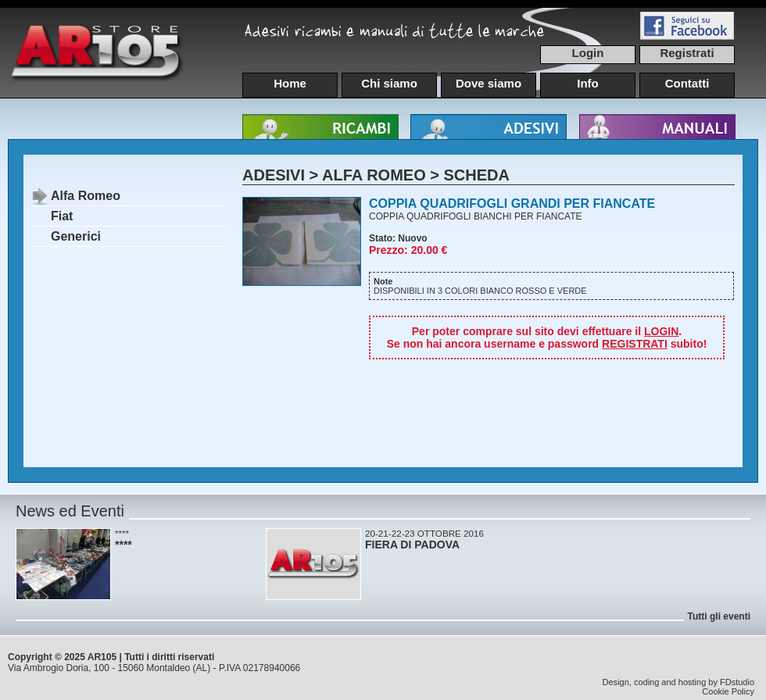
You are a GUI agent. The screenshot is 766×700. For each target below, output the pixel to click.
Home (290, 83)
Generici (76, 236)
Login (588, 53)
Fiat (62, 216)
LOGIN (661, 331)
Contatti (687, 83)
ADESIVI (274, 175)
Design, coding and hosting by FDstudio (678, 682)
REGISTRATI (635, 344)
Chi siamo (389, 83)
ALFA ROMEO (374, 175)
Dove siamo (489, 83)
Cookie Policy (728, 691)
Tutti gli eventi (719, 616)
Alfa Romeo (86, 196)
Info (588, 83)
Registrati (687, 53)
